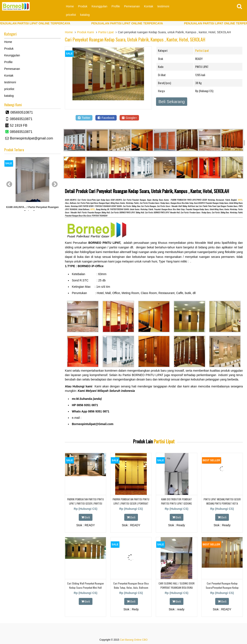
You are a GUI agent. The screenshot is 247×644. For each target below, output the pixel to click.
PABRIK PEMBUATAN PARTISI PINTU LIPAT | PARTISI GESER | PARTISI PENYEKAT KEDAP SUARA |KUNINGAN (85, 503)
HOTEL (240, 200)
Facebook (106, 118)
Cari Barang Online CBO (134, 640)
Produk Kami (85, 32)
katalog (85, 15)
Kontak (149, 6)
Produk (83, 6)
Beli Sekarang (172, 102)
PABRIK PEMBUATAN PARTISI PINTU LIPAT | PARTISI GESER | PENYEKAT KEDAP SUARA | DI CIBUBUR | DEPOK (131, 503)
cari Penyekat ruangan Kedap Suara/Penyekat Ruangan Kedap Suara (222, 587)
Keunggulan (99, 6)
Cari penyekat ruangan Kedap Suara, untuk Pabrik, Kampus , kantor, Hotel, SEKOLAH (135, 39)
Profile (116, 6)
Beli (86, 517)
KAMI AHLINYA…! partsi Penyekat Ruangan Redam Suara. (32, 209)
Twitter (84, 118)
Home (70, 6)
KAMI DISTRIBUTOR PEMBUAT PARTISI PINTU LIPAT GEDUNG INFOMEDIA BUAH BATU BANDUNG (176, 503)
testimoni (163, 6)
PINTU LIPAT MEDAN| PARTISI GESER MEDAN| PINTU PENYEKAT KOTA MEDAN (222, 503)
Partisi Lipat (106, 32)
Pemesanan (132, 6)
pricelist (71, 15)
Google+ (129, 118)
